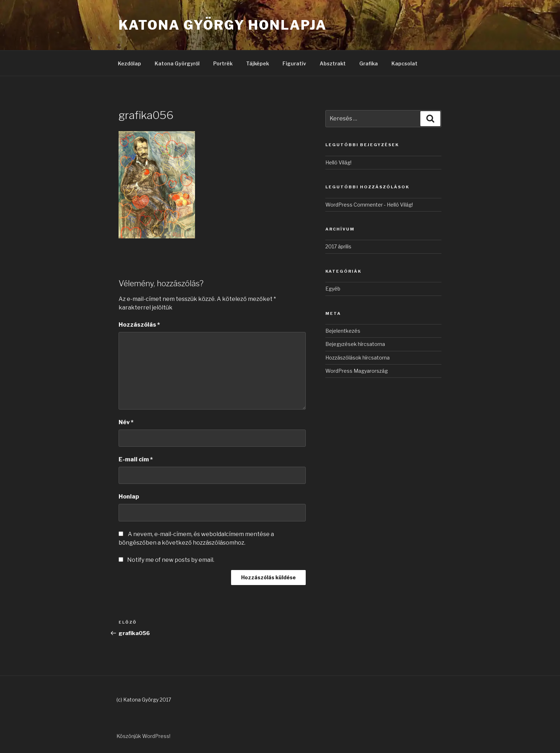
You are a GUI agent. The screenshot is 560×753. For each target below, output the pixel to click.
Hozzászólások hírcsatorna (357, 358)
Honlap (129, 497)
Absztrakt (333, 63)
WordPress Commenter (354, 205)
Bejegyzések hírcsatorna (355, 344)
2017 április (338, 246)
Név (126, 422)
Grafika (369, 63)
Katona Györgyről (177, 63)
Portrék (223, 63)
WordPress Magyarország (357, 371)
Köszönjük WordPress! (143, 736)
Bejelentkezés (343, 331)
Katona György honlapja (223, 25)
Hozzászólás (139, 325)
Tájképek (257, 63)
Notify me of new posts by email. (171, 560)
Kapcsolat (404, 63)
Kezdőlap (129, 63)
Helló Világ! (338, 162)
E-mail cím (136, 459)
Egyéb (333, 289)
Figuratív (294, 63)
